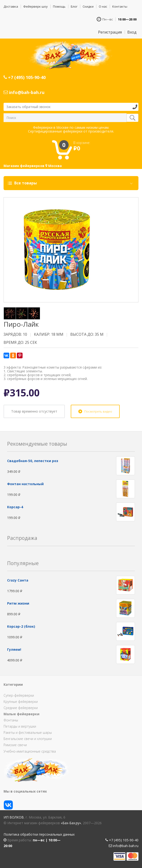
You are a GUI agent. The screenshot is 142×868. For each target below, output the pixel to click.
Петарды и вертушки (20, 726)
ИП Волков (14, 817)
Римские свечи (15, 745)
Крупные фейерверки (21, 702)
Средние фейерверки (21, 708)
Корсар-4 (15, 507)
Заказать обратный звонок (28, 107)
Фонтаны (11, 720)
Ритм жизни (18, 603)
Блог (74, 6)
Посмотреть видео (98, 411)
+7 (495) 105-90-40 (25, 77)
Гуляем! (14, 649)
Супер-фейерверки (19, 695)
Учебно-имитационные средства (30, 751)
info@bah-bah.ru (24, 92)
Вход (132, 32)
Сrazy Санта (18, 580)
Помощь (59, 6)
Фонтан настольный (25, 484)
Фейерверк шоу (35, 6)
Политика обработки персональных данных (39, 834)
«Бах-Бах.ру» (71, 823)
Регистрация (110, 32)
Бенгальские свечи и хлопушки (28, 739)
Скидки (88, 6)
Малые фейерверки (21, 714)
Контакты (120, 6)
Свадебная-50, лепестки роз (33, 461)
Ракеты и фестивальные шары (28, 732)
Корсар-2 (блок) (21, 626)
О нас (103, 6)
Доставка (11, 6)
